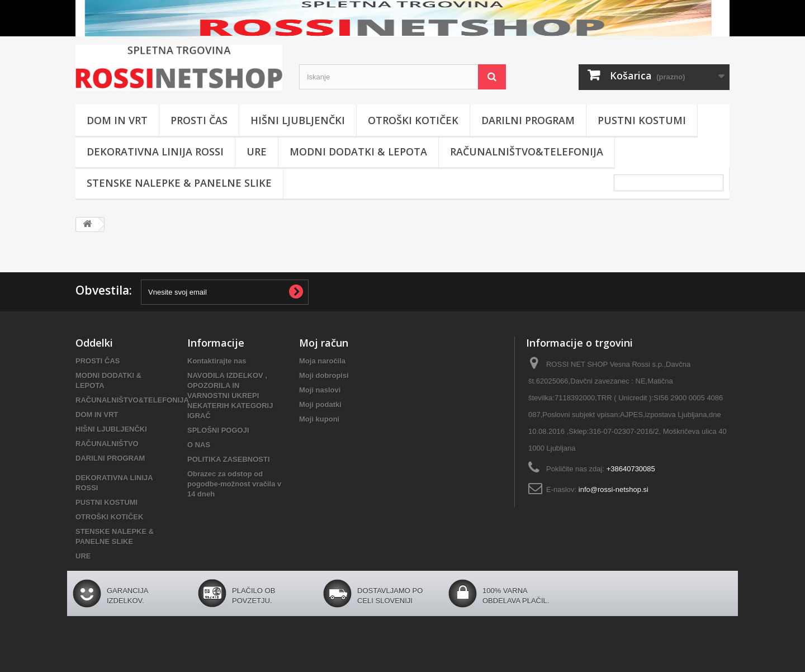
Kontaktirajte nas (217, 361)
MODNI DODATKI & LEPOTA (358, 152)
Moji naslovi (320, 390)
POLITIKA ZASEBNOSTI (229, 459)
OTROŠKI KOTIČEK (413, 120)
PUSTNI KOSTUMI (642, 120)
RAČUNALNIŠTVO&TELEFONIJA (527, 152)
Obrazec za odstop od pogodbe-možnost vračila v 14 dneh (234, 484)
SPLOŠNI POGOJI (218, 430)
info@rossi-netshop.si (614, 489)
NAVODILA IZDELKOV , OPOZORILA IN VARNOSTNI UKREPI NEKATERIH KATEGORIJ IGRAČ (230, 396)
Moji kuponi (319, 419)
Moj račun (324, 343)
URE (257, 152)
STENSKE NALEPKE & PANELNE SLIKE (179, 183)
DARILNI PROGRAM (528, 120)
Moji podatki (320, 404)
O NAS (199, 445)
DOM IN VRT (117, 120)
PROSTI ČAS (199, 120)
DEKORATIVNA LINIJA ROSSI (155, 152)
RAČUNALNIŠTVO (107, 444)
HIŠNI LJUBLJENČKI (298, 120)
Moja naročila (322, 361)
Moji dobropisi (324, 375)
